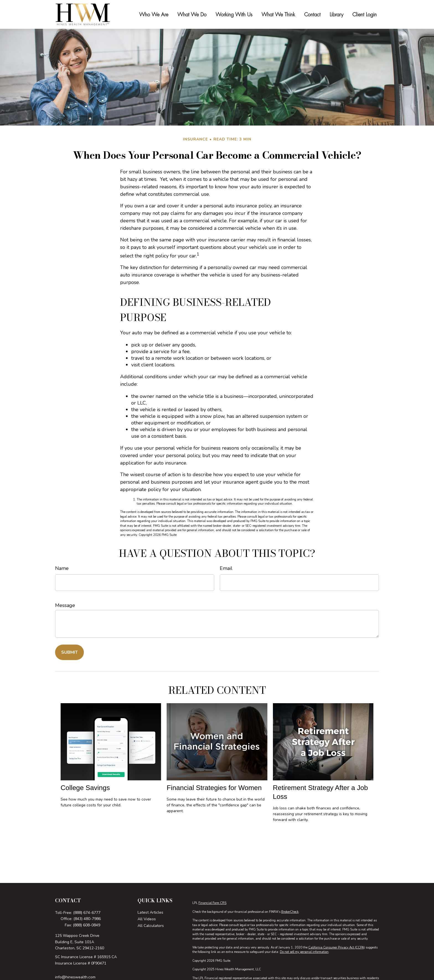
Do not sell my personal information (304, 952)
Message (65, 605)
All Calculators (151, 926)
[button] (154, 14)
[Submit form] (69, 652)
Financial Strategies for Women (214, 788)
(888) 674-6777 (87, 913)
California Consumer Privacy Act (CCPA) (337, 948)
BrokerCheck (290, 912)
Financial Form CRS (212, 903)
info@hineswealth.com (75, 977)
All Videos (147, 919)
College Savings (85, 788)
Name (62, 568)
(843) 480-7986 (87, 919)
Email (226, 568)
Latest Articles (150, 912)
